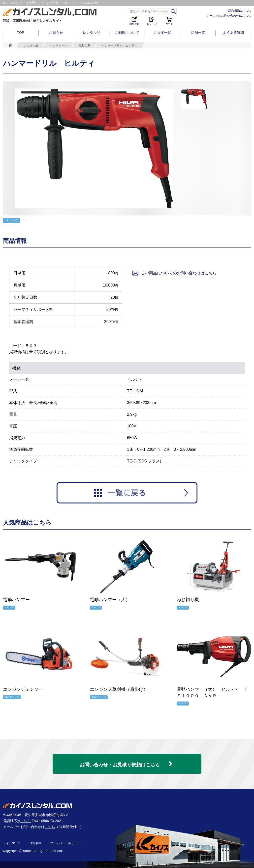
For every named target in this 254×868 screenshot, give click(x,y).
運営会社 (35, 843)
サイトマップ (12, 843)
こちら (247, 11)
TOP (21, 33)
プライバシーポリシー (65, 843)
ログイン (152, 21)
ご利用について (127, 33)
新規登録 (134, 21)
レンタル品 (92, 33)
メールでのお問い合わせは (229, 16)
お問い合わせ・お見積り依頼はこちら (120, 763)
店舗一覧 (198, 33)
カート (169, 21)
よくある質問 (233, 33)
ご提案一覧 (162, 33)
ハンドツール (59, 45)
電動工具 (85, 45)
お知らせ (56, 33)
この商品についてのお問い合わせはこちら (174, 273)
